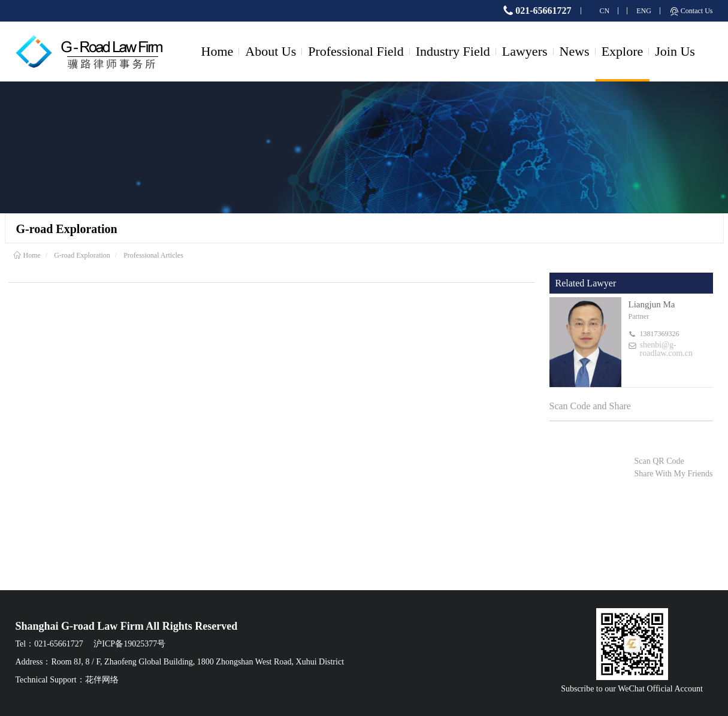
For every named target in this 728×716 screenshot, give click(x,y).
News (575, 51)
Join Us (675, 51)
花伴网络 (102, 680)
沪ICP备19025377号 (129, 644)
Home (218, 51)
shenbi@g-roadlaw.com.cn (667, 349)
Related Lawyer (586, 283)
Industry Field (453, 51)
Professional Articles (153, 255)
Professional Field (356, 51)
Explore (623, 51)
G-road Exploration (82, 255)
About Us (271, 51)
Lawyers (525, 51)
